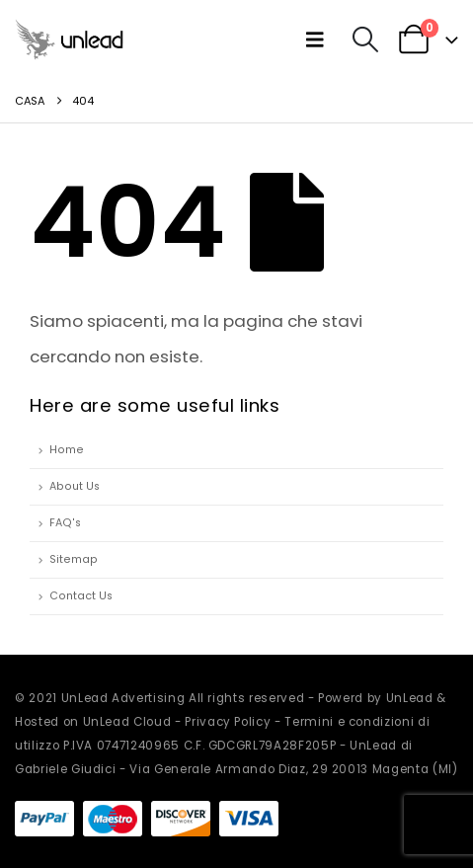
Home (67, 450)
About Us (75, 486)
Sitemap (74, 559)
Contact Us (81, 596)
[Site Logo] (69, 39)
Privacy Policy (228, 722)
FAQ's (65, 523)
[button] (319, 39)
